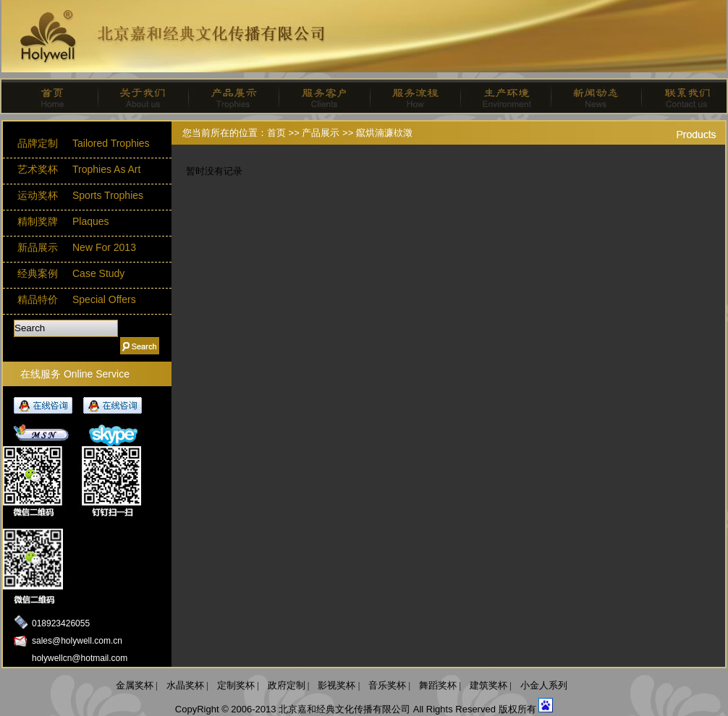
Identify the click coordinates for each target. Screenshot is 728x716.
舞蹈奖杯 (438, 685)
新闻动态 (590, 96)
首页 (47, 96)
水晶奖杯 (185, 685)
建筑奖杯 (488, 685)
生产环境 (500, 96)
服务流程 (409, 96)
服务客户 (319, 96)
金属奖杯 (135, 685)
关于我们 (138, 96)
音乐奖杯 (387, 685)
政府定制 (287, 685)
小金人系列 (544, 685)
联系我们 (681, 96)
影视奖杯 (337, 685)
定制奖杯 (236, 685)
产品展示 (228, 96)
